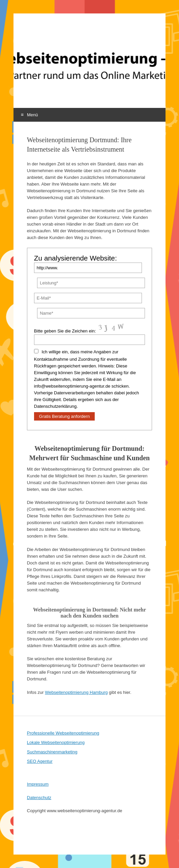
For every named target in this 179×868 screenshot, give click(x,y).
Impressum (38, 784)
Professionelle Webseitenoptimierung (63, 733)
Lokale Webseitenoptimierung (56, 742)
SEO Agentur (40, 761)
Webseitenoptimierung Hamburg (76, 692)
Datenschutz (39, 798)
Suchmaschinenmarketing (52, 752)
